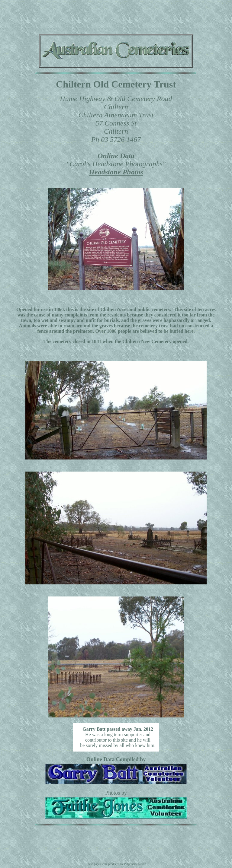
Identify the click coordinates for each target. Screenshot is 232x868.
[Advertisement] (116, 16)
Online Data (116, 156)
